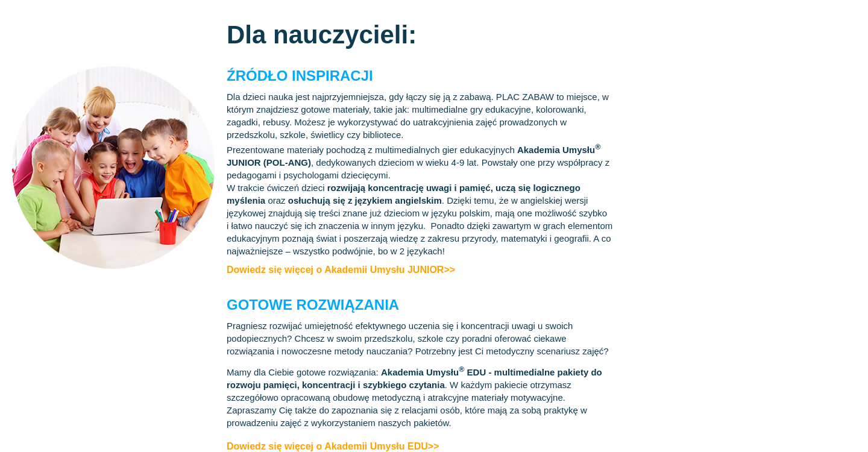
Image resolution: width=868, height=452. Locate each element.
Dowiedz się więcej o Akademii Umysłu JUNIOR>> (341, 270)
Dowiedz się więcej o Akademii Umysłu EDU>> (333, 446)
